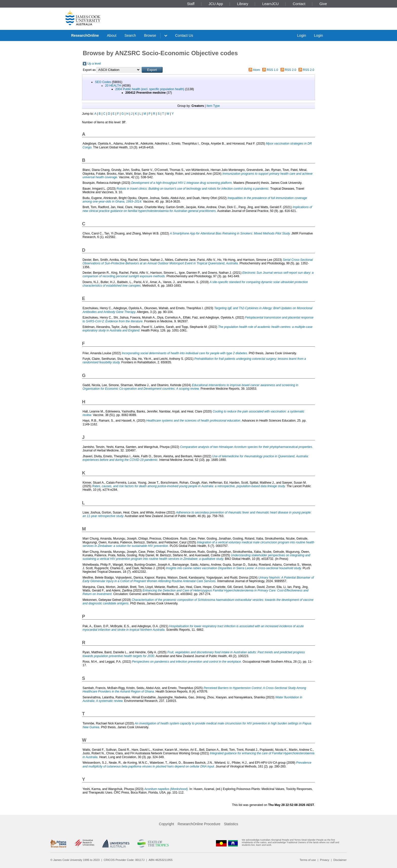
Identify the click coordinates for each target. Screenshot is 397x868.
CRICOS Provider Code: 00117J (124, 860)
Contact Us (184, 35)
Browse (150, 35)
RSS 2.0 (291, 70)
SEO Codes (103, 82)
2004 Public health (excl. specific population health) (150, 89)
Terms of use (308, 860)
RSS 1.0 (273, 70)
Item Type (213, 106)
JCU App (216, 4)
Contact (299, 4)
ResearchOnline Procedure (199, 824)
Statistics (231, 824)
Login (301, 35)
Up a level (94, 64)
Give (323, 4)
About (112, 35)
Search (130, 35)
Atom (256, 70)
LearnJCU (271, 4)
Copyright (167, 824)
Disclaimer (340, 860)
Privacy (325, 860)
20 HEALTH (113, 86)
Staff (191, 4)
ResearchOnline (85, 35)
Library (243, 4)
